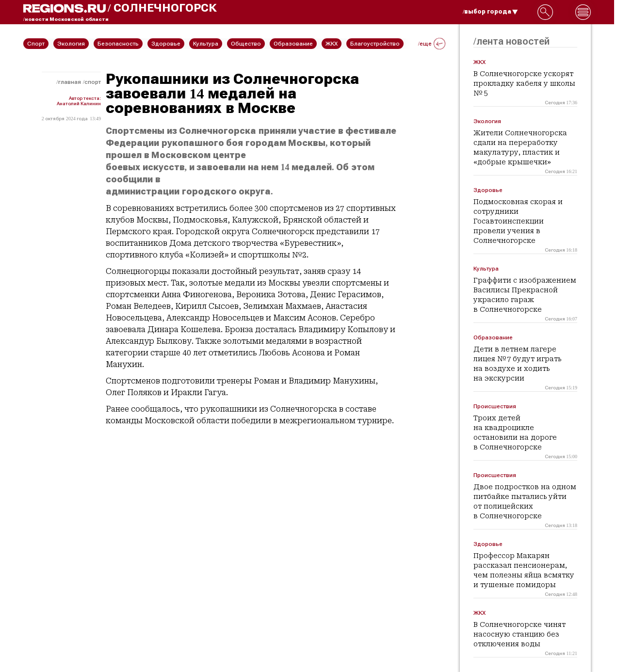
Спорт (93, 82)
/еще (432, 44)
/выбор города (490, 12)
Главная (70, 82)
